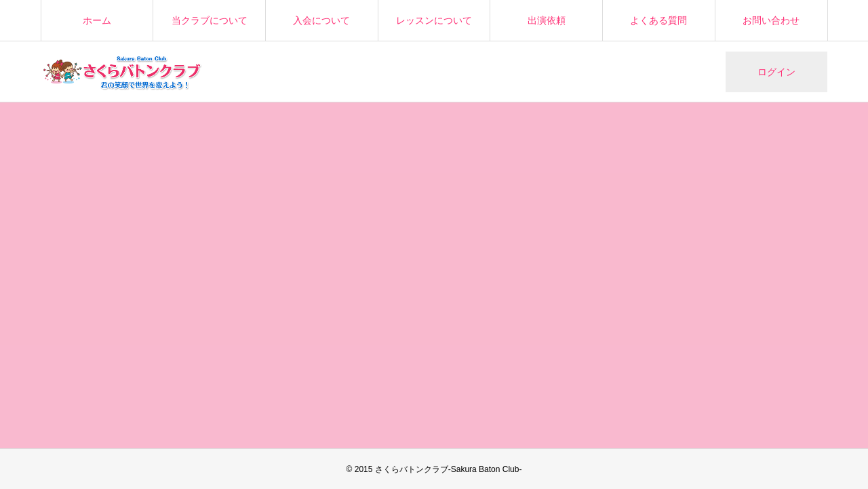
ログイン (776, 72)
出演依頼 (547, 20)
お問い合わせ (771, 20)
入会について (321, 20)
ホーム (97, 20)
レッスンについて (434, 20)
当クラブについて (210, 20)
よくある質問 (658, 20)
